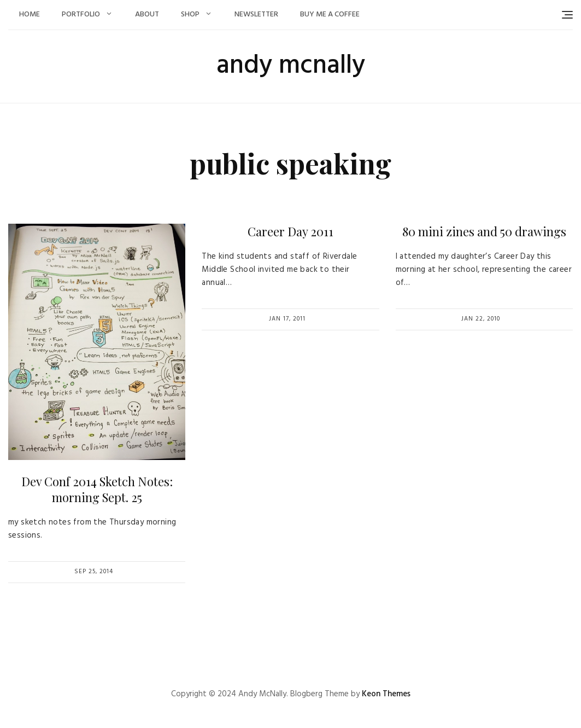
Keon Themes (386, 694)
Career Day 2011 (290, 231)
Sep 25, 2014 (94, 572)
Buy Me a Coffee (330, 14)
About (147, 14)
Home (30, 14)
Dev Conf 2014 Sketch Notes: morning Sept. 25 (97, 489)
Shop (190, 14)
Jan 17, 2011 (287, 319)
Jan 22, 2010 (481, 319)
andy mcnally (291, 66)
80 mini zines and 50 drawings (484, 231)
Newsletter (256, 14)
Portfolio (81, 14)
